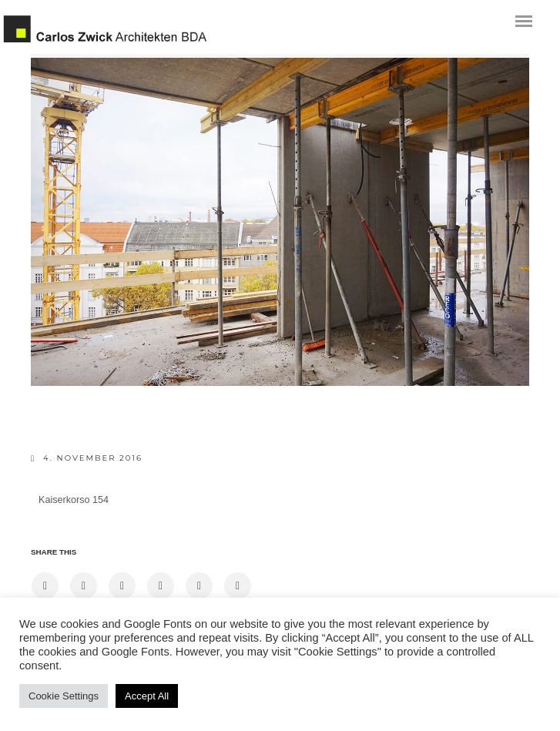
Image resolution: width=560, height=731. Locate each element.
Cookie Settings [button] (64, 696)
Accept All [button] (147, 696)
